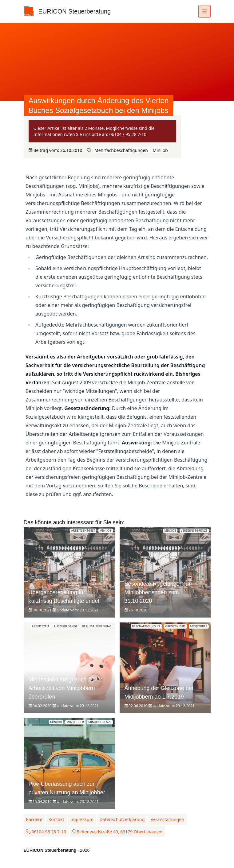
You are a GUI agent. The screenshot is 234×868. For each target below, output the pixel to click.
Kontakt (56, 819)
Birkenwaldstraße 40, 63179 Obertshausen (117, 832)
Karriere (34, 819)
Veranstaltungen (167, 819)
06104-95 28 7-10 (46, 832)
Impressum (82, 819)
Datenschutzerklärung (122, 819)
